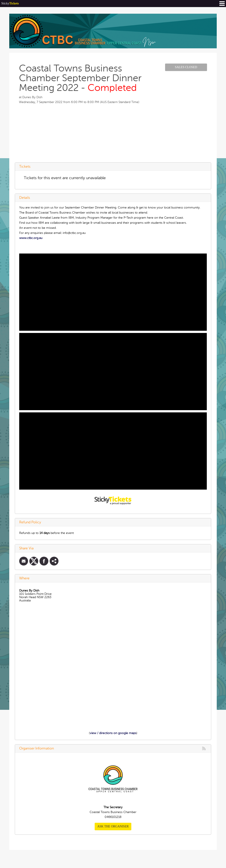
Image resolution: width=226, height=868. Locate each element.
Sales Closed (186, 67)
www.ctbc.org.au (31, 238)
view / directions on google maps (113, 733)
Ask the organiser (113, 826)
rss (204, 748)
